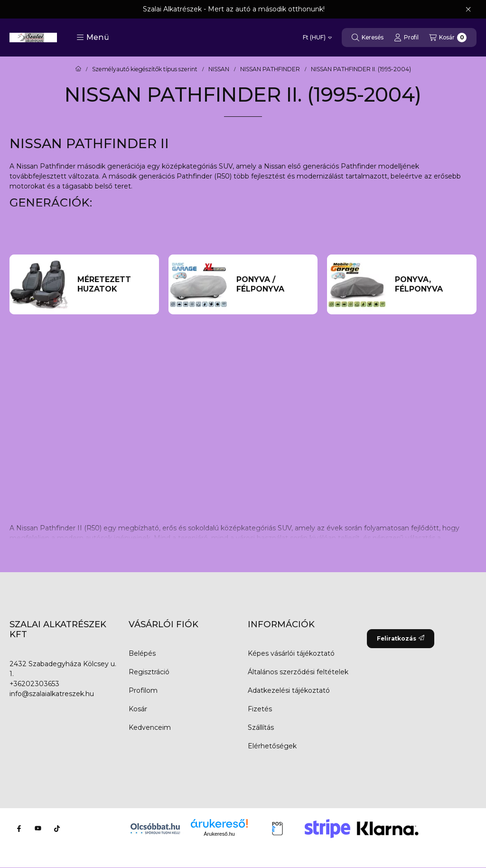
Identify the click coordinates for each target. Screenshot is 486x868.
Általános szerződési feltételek (298, 672)
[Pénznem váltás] (317, 38)
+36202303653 (34, 684)
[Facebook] (19, 829)
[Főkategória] (78, 69)
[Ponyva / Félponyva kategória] (273, 284)
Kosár (138, 709)
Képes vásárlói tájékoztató (291, 653)
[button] (93, 38)
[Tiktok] (57, 829)
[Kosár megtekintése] (448, 38)
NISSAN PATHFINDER (270, 69)
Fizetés (260, 709)
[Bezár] (468, 9)
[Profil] (406, 38)
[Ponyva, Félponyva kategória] (431, 284)
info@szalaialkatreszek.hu (52, 694)
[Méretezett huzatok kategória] (114, 284)
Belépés (142, 653)
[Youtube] (38, 829)
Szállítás (261, 727)
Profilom (143, 690)
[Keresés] (368, 38)
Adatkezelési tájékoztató (289, 690)
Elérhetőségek (272, 746)
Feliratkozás (401, 638)
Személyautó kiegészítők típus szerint (145, 69)
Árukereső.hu (219, 834)
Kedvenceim (150, 727)
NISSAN (219, 69)
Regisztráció (149, 672)
